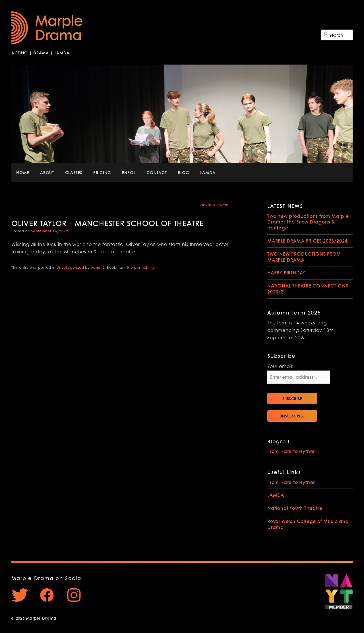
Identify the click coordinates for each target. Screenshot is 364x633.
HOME (23, 172)
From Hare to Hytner (291, 451)
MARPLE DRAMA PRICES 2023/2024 (307, 241)
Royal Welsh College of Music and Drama (308, 524)
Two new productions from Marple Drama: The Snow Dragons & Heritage (308, 222)
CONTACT (157, 172)
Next (227, 205)
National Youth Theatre (295, 508)
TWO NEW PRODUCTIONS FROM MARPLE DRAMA (304, 257)
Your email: (280, 367)
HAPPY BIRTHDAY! (287, 273)
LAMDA (208, 172)
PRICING (102, 172)
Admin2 (98, 267)
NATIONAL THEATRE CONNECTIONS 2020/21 (308, 289)
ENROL (129, 172)
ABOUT (47, 172)
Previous (205, 205)
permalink (143, 267)
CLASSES (74, 172)
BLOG (184, 172)
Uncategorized (70, 267)
